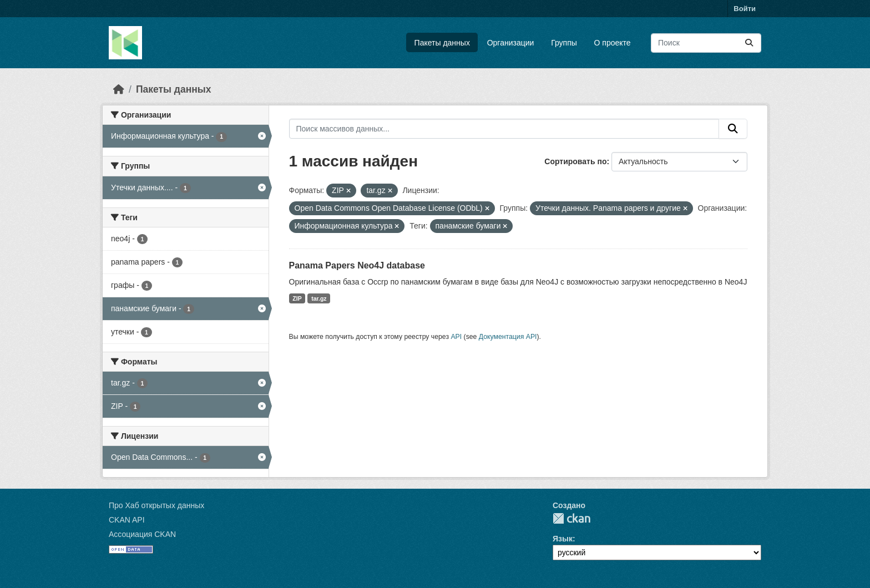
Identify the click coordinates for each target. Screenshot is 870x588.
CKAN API (127, 520)
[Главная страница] (119, 89)
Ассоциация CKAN (142, 534)
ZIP (297, 298)
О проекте (613, 43)
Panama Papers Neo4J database (357, 265)
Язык (563, 539)
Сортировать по (575, 161)
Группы (564, 43)
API (456, 337)
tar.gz (319, 298)
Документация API (508, 337)
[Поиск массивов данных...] (706, 43)
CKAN (571, 518)
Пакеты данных (442, 43)
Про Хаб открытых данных (156, 505)
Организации (511, 43)
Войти (745, 9)
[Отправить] (749, 43)
